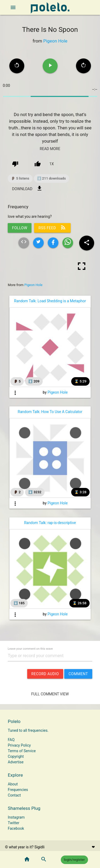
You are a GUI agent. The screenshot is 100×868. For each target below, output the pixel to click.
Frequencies (18, 790)
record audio (45, 674)
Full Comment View (50, 694)
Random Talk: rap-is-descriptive (50, 523)
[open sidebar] (13, 7)
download (27, 188)
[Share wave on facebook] (53, 243)
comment (78, 674)
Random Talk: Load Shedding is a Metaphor (50, 301)
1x (52, 164)
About (13, 784)
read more (50, 149)
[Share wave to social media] (87, 243)
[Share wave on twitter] (38, 243)
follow (20, 228)
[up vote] (38, 164)
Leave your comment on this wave (30, 649)
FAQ (11, 740)
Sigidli (39, 847)
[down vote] (15, 164)
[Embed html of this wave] (24, 243)
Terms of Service (22, 751)
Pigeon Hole (55, 41)
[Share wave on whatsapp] (68, 243)
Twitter (13, 823)
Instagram (16, 817)
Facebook (16, 828)
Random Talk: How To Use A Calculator (50, 412)
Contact (14, 795)
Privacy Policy (19, 745)
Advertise (16, 762)
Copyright (16, 756)
